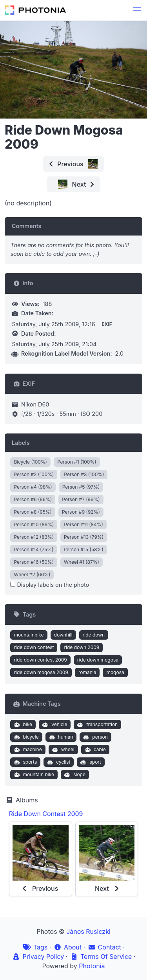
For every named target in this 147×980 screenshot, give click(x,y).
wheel (62, 750)
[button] (137, 10)
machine (27, 750)
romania (87, 672)
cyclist (58, 762)
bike (22, 725)
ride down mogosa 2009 (41, 672)
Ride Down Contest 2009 (46, 814)
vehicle (54, 725)
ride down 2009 (82, 647)
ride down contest (34, 647)
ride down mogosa (98, 660)
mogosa (115, 672)
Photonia (92, 966)
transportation (97, 725)
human (60, 737)
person (95, 737)
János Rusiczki (88, 931)
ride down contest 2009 (40, 660)
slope (74, 775)
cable (94, 750)
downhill (63, 635)
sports (24, 762)
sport (90, 762)
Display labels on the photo (50, 585)
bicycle (25, 737)
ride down (94, 635)
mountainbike (29, 635)
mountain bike (33, 775)
